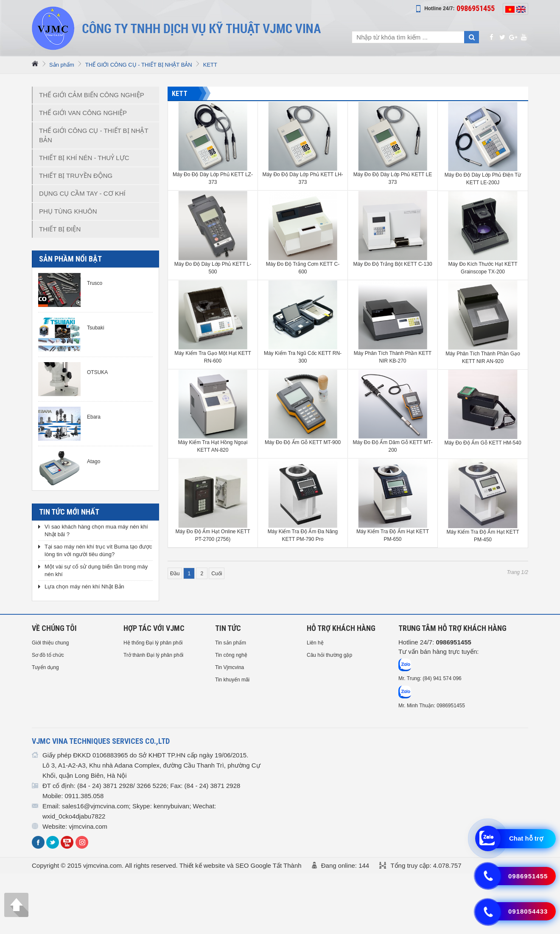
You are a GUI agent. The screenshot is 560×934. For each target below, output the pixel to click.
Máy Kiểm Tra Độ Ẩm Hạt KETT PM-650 (393, 535)
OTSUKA (97, 372)
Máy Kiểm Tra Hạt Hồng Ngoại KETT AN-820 (213, 446)
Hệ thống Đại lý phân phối (153, 643)
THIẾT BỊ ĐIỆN (60, 229)
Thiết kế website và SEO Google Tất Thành (241, 865)
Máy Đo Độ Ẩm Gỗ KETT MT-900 (303, 442)
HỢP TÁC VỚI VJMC (154, 628)
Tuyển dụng (45, 667)
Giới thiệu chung (50, 643)
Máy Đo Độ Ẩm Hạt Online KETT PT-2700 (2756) (213, 535)
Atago (94, 461)
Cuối (217, 574)
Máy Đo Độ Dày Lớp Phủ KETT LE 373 (393, 178)
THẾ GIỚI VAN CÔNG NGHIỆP (83, 113)
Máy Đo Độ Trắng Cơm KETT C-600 (303, 268)
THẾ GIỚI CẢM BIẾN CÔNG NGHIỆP (92, 95)
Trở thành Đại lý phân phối (153, 655)
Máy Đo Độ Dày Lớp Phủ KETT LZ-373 (213, 178)
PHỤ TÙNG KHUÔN (68, 211)
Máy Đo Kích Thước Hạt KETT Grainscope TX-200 (483, 268)
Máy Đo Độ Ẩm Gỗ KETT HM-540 (483, 443)
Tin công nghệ (231, 655)
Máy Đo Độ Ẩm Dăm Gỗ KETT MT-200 (393, 446)
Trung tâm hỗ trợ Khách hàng (452, 628)
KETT (210, 65)
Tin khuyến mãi (232, 680)
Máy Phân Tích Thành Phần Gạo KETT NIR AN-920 (483, 357)
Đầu (175, 574)
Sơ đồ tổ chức (48, 655)
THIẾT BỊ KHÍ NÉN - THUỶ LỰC (84, 158)
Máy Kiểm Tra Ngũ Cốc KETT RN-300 (303, 357)
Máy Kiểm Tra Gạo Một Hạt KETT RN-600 (213, 357)
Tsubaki (96, 328)
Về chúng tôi (54, 628)
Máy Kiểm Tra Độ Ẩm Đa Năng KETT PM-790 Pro (303, 535)
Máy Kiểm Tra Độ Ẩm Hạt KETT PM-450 (483, 536)
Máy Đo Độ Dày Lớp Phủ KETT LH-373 (302, 178)
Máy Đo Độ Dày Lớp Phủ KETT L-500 (213, 268)
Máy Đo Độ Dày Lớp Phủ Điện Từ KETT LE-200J (483, 179)
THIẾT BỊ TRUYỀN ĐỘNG (76, 176)
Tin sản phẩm (231, 643)
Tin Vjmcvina (230, 667)
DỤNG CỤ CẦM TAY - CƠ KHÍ (82, 193)
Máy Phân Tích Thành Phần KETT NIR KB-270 (393, 357)
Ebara (94, 417)
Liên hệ (315, 643)
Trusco (95, 283)
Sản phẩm (62, 65)
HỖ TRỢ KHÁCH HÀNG (341, 628)
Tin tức (228, 628)
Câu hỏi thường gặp (329, 655)
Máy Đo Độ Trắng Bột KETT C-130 (392, 264)
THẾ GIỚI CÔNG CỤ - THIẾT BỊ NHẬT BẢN (139, 65)
